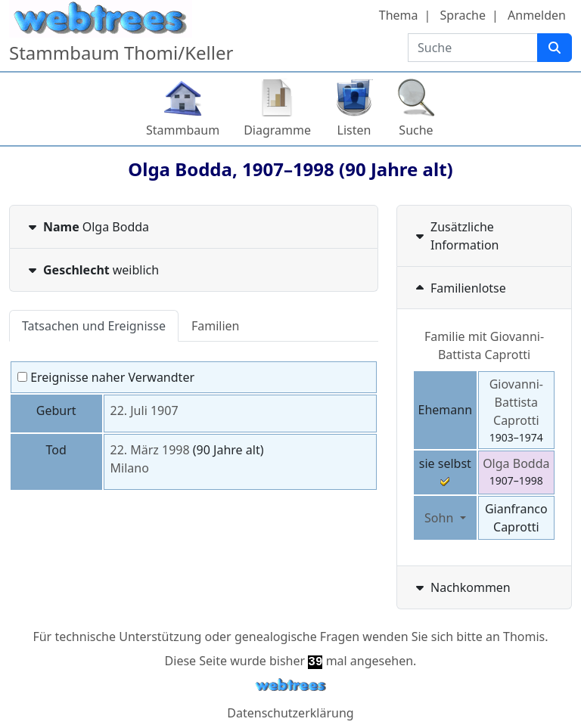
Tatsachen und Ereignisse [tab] (94, 326)
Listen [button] (354, 130)
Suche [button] (416, 130)
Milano (130, 468)
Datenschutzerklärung (290, 713)
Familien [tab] (216, 326)
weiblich (92, 270)
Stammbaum (183, 130)
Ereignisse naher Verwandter (106, 377)
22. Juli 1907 (144, 410)
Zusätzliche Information (456, 236)
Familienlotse (459, 288)
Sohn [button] (440, 518)
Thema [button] (399, 15)
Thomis (524, 637)
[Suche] (555, 48)
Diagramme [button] (277, 130)
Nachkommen (461, 587)
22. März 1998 (150, 450)
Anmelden (537, 15)
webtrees (290, 685)
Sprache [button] (463, 15)
